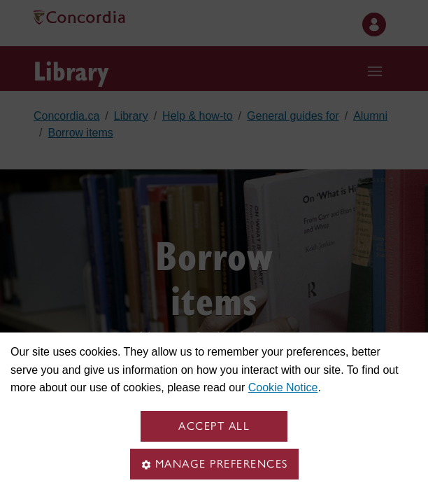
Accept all (214, 426)
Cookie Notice (283, 387)
